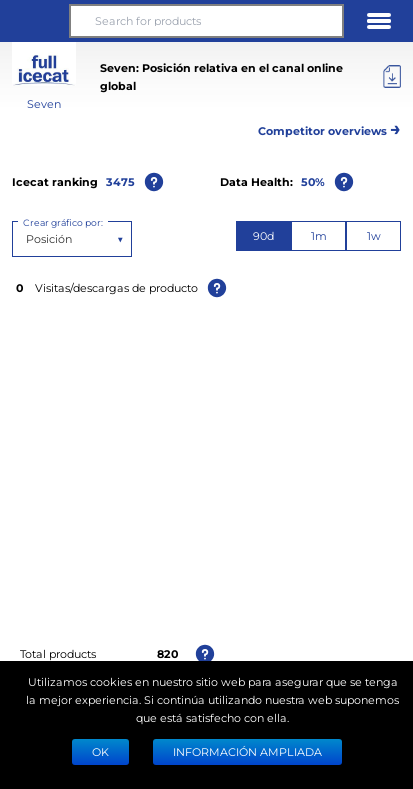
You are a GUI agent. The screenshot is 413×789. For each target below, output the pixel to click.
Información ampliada (247, 751)
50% (313, 181)
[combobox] (27, 239)
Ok (100, 751)
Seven (44, 103)
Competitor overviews (329, 127)
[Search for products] (207, 21)
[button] (34, 21)
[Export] (392, 77)
